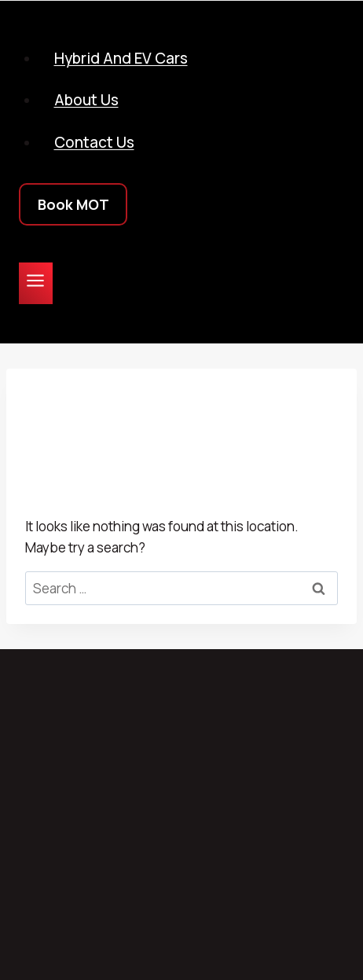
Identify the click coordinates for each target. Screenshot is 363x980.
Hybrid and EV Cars (121, 58)
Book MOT (73, 204)
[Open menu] (36, 283)
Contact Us (94, 142)
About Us (86, 100)
